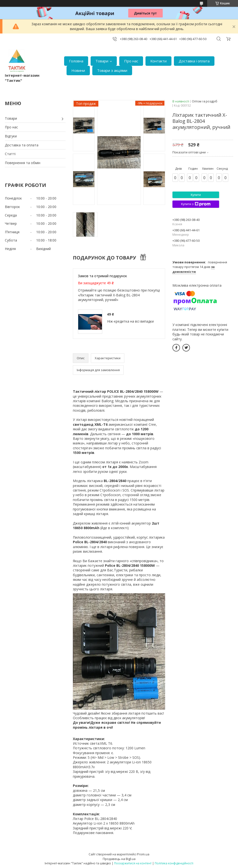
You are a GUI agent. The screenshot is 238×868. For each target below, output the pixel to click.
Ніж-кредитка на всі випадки (130, 321)
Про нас (131, 61)
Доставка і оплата (194, 61)
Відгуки (11, 136)
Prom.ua (143, 854)
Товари (102, 61)
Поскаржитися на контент (133, 863)
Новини (78, 70)
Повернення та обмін (23, 163)
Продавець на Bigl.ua (119, 859)
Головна (76, 61)
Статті (10, 154)
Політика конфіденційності (174, 863)
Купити (196, 195)
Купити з (196, 204)
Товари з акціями (112, 70)
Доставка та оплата (22, 145)
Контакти (158, 61)
